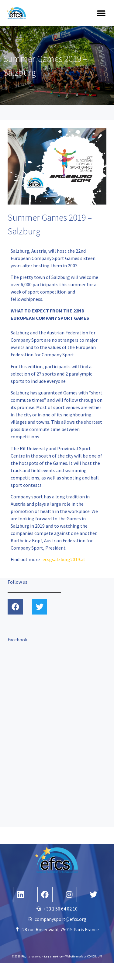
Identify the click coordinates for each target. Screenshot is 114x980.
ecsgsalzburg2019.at (64, 559)
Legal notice (53, 956)
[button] (101, 13)
